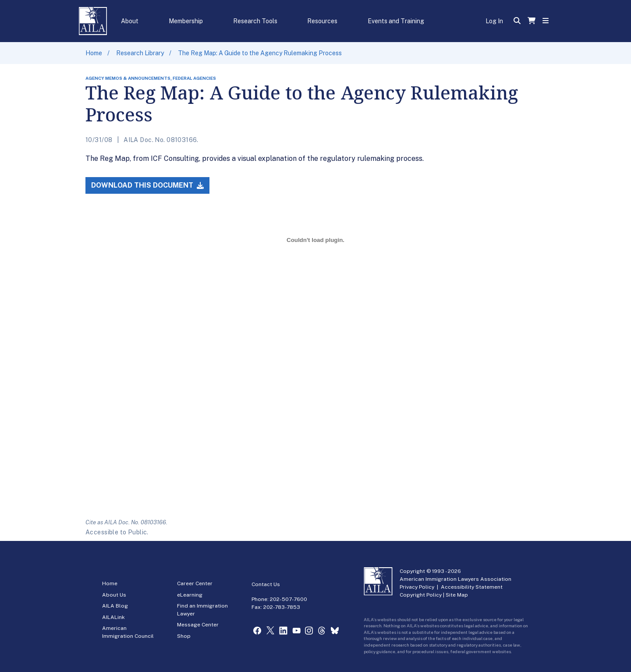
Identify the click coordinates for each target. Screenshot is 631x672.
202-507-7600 (289, 599)
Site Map (457, 595)
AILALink (113, 617)
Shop (184, 636)
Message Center (198, 625)
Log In (494, 21)
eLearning (190, 595)
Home (94, 53)
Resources (322, 21)
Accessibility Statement (472, 587)
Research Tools (255, 21)
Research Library (140, 53)
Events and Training (396, 21)
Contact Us (266, 584)
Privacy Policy (417, 587)
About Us (114, 595)
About (130, 21)
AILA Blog (115, 606)
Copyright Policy (421, 595)
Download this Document (147, 185)
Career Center (195, 583)
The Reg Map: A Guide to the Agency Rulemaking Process (260, 53)
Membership (186, 21)
